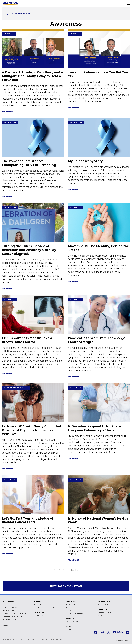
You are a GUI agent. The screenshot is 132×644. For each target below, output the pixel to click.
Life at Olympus (40, 605)
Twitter (109, 633)
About (5, 605)
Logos (68, 611)
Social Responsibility (10, 620)
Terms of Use (59, 640)
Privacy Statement (47, 640)
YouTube (118, 633)
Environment (7, 623)
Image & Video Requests (75, 614)
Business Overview (10, 608)
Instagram (102, 633)
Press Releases (72, 605)
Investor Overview (73, 622)
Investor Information (66, 586)
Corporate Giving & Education (14, 617)
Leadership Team (9, 611)
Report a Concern (104, 613)
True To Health (40, 616)
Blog (68, 608)
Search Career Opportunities (45, 608)
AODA (100, 616)
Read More (7, 111)
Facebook (96, 633)
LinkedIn (127, 633)
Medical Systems (104, 605)
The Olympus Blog (21, 14)
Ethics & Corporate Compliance (14, 614)
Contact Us (70, 630)
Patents (5, 626)
